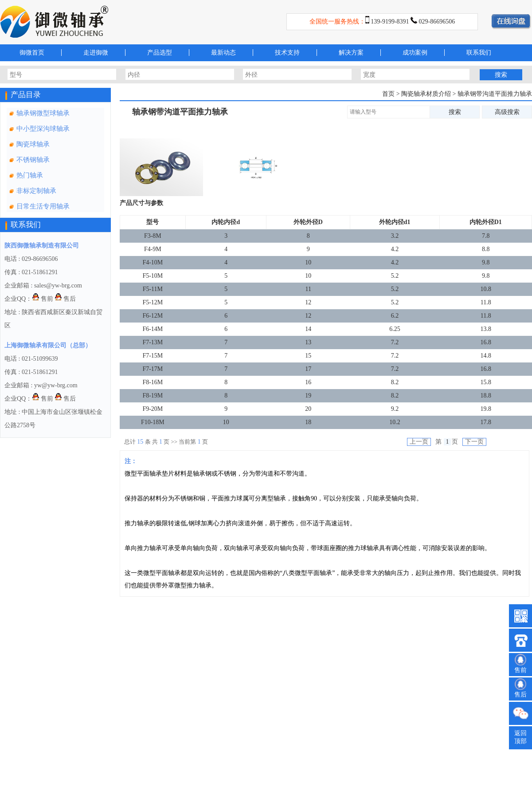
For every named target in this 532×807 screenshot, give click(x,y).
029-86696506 (437, 22)
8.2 (395, 382)
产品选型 (160, 53)
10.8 (486, 289)
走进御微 (96, 53)
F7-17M (153, 369)
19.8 (486, 409)
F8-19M (153, 396)
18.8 (486, 396)
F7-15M (153, 356)
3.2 (395, 236)
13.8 (486, 329)
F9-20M (153, 409)
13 (308, 342)
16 (308, 382)
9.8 (486, 262)
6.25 (395, 329)
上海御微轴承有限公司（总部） (48, 345)
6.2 (395, 316)
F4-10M (153, 262)
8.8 (486, 249)
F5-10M (153, 276)
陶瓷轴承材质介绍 (427, 94)
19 (308, 396)
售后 (65, 299)
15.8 (486, 382)
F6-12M (153, 316)
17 (308, 369)
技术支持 (287, 53)
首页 (388, 94)
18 (308, 422)
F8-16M (153, 382)
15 (308, 356)
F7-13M (153, 342)
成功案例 (415, 53)
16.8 (486, 342)
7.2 (395, 342)
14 (308, 329)
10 (308, 262)
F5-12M (153, 302)
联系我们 (479, 53)
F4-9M (153, 249)
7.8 (486, 236)
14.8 (486, 356)
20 (308, 409)
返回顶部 (520, 737)
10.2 (395, 422)
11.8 (486, 302)
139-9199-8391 (390, 22)
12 (308, 302)
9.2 (395, 409)
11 (308, 289)
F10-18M (153, 422)
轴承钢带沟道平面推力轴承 (495, 94)
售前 (43, 299)
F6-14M (153, 329)
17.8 (486, 422)
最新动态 (223, 53)
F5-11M (153, 289)
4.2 (395, 249)
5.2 (395, 276)
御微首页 (32, 53)
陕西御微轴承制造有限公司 (42, 246)
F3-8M (153, 236)
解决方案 (351, 53)
